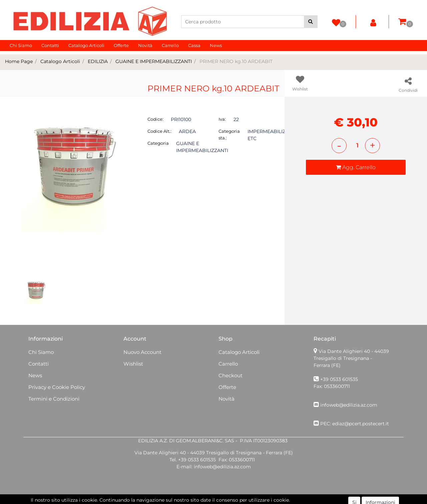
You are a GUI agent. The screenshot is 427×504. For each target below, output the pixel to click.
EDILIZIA (98, 61)
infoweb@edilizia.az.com (349, 405)
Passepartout (228, 500)
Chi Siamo (21, 45)
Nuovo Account (142, 352)
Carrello (170, 45)
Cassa (194, 45)
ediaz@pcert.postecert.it (361, 424)
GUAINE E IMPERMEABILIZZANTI (154, 61)
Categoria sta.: (229, 134)
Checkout (231, 375)
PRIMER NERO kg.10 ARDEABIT (236, 61)
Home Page (19, 61)
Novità (145, 45)
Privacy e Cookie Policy (57, 387)
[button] (311, 22)
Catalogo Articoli (86, 45)
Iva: (222, 119)
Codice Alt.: (159, 131)
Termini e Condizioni (54, 399)
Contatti (50, 45)
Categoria (158, 143)
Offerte (121, 45)
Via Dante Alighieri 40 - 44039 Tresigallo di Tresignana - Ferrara (351, 358)
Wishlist (133, 364)
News (216, 45)
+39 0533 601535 (339, 379)
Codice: (155, 119)
